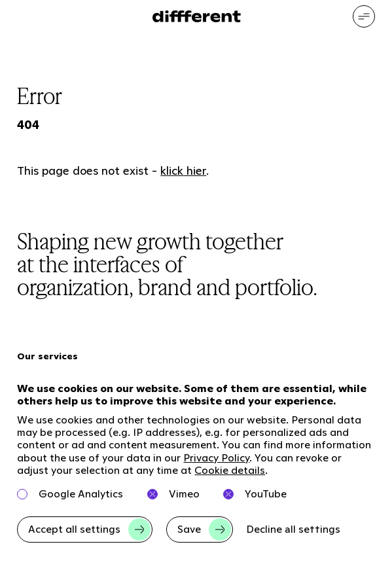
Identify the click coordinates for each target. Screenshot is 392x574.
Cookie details (230, 470)
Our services (47, 356)
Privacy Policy (216, 458)
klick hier (183, 170)
